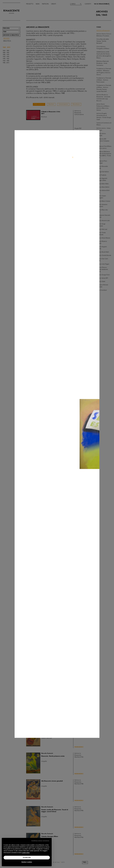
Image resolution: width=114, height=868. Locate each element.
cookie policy (26, 853)
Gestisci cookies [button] (27, 862)
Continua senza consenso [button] (40, 841)
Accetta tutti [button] (27, 858)
